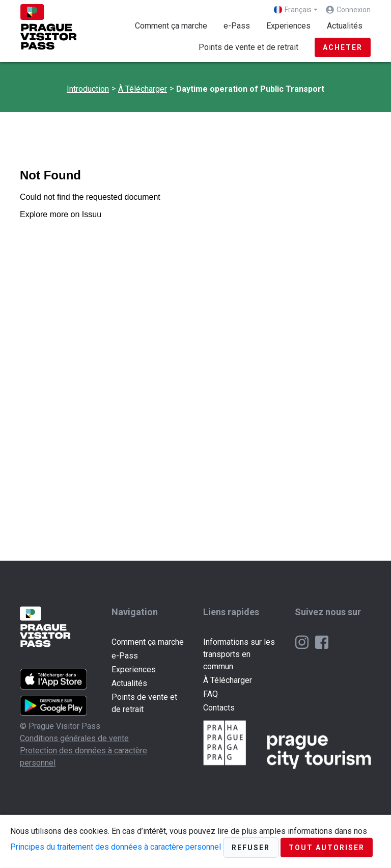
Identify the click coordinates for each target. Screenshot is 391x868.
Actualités (345, 26)
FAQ (211, 694)
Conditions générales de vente (74, 738)
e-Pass (237, 26)
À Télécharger (143, 89)
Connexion (354, 10)
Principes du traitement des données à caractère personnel (116, 847)
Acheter (343, 47)
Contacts (219, 708)
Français (293, 10)
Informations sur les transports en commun (239, 654)
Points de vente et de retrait (248, 47)
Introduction (88, 89)
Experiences (288, 26)
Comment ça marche (171, 26)
